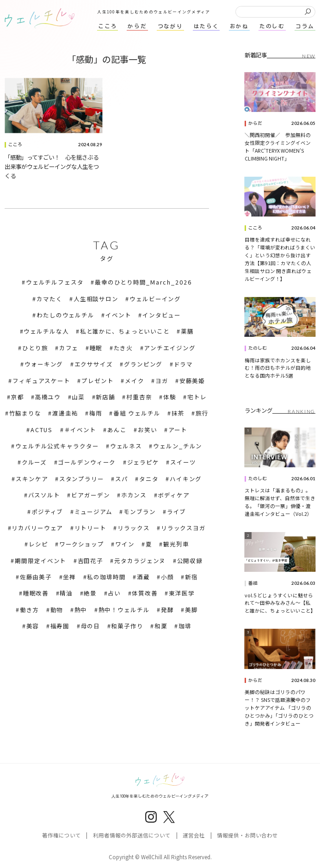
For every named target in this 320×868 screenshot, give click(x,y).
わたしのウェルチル (65, 315)
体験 (170, 397)
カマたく (49, 299)
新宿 (191, 577)
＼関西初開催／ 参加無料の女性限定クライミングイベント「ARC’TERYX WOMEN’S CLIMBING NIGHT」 (278, 147)
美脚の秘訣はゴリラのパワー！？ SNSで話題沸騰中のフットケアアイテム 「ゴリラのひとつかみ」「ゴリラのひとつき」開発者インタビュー (279, 708)
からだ (255, 123)
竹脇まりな (25, 413)
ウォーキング (44, 364)
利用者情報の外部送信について (132, 835)
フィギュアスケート (41, 381)
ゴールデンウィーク (87, 462)
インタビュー (162, 315)
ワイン (125, 544)
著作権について (62, 835)
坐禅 (69, 577)
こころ (15, 145)
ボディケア (173, 495)
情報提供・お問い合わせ (247, 835)
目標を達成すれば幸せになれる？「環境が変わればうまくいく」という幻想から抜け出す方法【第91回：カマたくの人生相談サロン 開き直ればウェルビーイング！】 (280, 259)
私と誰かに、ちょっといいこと (125, 331)
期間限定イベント (40, 561)
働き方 (30, 610)
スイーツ (183, 462)
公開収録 (190, 561)
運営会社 (194, 835)
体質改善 (145, 593)
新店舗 (105, 397)
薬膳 (187, 331)
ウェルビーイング (155, 299)
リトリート (90, 528)
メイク (135, 381)
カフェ (69, 348)
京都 (18, 397)
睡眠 (96, 348)
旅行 (202, 413)
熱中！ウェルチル (124, 610)
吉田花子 (91, 561)
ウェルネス (126, 446)
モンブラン (139, 512)
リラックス (133, 528)
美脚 (191, 610)
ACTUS (42, 430)
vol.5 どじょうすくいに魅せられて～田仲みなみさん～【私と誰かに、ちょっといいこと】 (280, 603)
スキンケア (32, 479)
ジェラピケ (143, 462)
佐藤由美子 (36, 577)
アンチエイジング (169, 348)
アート (178, 430)
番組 (253, 583)
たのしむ (258, 348)
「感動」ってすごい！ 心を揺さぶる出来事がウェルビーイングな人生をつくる (52, 167)
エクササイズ (94, 364)
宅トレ (197, 397)
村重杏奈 (139, 397)
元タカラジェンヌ (140, 561)
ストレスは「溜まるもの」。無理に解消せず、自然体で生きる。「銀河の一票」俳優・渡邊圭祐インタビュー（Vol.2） (280, 502)
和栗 (161, 626)
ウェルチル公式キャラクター (57, 446)
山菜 (78, 397)
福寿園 (60, 626)
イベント (118, 315)
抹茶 (178, 413)
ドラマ (184, 364)
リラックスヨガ (183, 528)
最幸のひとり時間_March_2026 (143, 282)
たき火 (123, 348)
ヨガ (162, 381)
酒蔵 (143, 577)
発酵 (167, 610)
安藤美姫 (192, 381)
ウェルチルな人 (46, 331)
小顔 (167, 577)
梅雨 (96, 413)
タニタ (149, 479)
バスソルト (44, 495)
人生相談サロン (96, 299)
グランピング (143, 364)
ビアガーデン (90, 495)
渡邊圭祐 (65, 413)
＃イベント (80, 430)
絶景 (90, 593)
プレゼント (97, 381)
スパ (122, 479)
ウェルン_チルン (178, 446)
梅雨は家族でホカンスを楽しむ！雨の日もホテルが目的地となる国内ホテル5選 (278, 368)
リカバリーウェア (37, 528)
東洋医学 (182, 593)
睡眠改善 (36, 593)
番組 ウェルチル (137, 413)
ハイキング (186, 479)
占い (114, 593)
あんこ (117, 430)
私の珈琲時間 (106, 577)
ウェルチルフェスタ (55, 282)
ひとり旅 (35, 348)
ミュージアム (93, 512)
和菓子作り (127, 626)
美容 (33, 626)
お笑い (148, 430)
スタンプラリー (82, 479)
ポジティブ (47, 512)
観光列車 (176, 544)
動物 (57, 610)
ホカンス (134, 495)
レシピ (38, 544)
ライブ (177, 512)
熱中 (81, 610)
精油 (66, 593)
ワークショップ (82, 544)
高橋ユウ (48, 397)
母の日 (91, 626)
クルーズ (34, 462)
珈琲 (185, 626)
